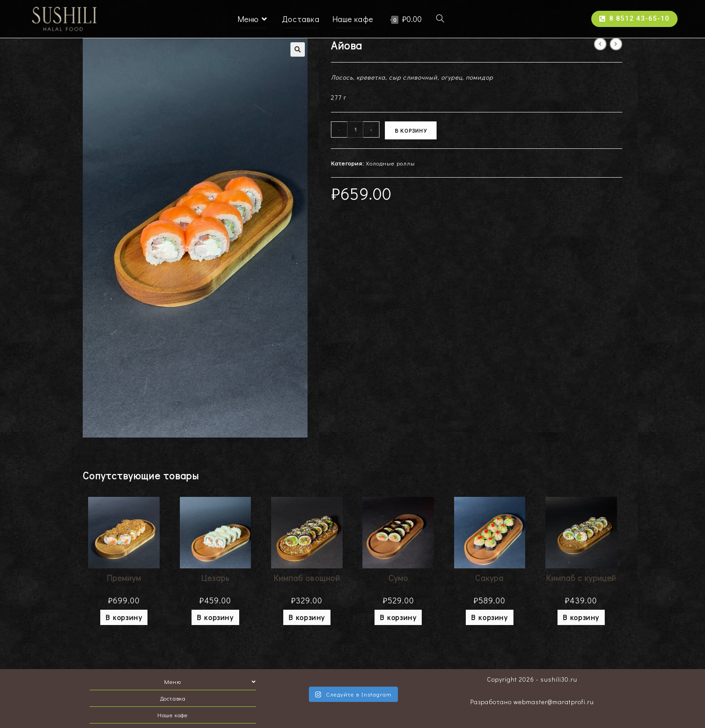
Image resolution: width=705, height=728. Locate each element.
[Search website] (440, 19)
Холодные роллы (390, 163)
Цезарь (215, 578)
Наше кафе (172, 715)
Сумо (398, 578)
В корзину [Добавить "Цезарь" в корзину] (215, 617)
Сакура (489, 578)
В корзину (411, 130)
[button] (634, 19)
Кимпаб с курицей (581, 578)
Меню (210, 681)
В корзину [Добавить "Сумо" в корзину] (398, 617)
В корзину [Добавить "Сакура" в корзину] (489, 617)
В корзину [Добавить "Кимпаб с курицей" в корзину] (581, 617)
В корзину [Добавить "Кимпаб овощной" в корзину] (307, 617)
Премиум (124, 578)
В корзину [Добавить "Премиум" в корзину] (124, 617)
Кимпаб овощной (307, 578)
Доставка (173, 698)
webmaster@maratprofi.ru (554, 702)
